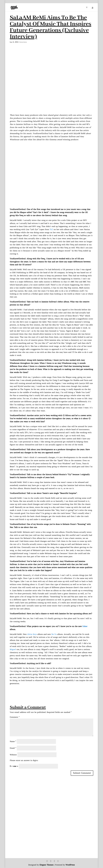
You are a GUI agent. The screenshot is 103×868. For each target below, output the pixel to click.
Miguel (13, 649)
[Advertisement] (48, 690)
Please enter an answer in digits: (24, 760)
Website (13, 755)
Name (13, 741)
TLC (51, 229)
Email (13, 748)
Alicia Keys (32, 634)
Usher (85, 626)
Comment (15, 717)
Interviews (23, 42)
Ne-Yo (54, 634)
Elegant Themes (46, 865)
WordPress (70, 865)
